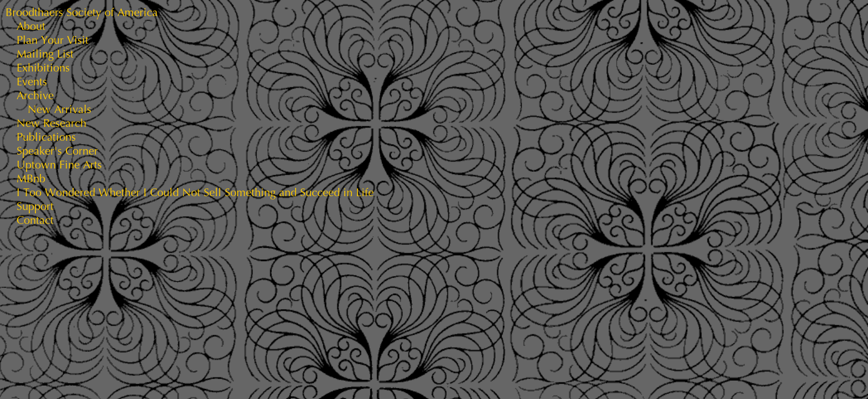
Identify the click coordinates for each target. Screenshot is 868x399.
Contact (35, 220)
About (31, 26)
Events (32, 82)
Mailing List (45, 54)
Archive (35, 96)
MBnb (31, 179)
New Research (51, 123)
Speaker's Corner (57, 151)
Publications (46, 137)
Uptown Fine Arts (59, 165)
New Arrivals (60, 109)
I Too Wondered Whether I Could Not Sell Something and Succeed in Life (195, 193)
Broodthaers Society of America (82, 12)
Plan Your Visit (53, 40)
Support (35, 206)
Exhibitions (43, 68)
